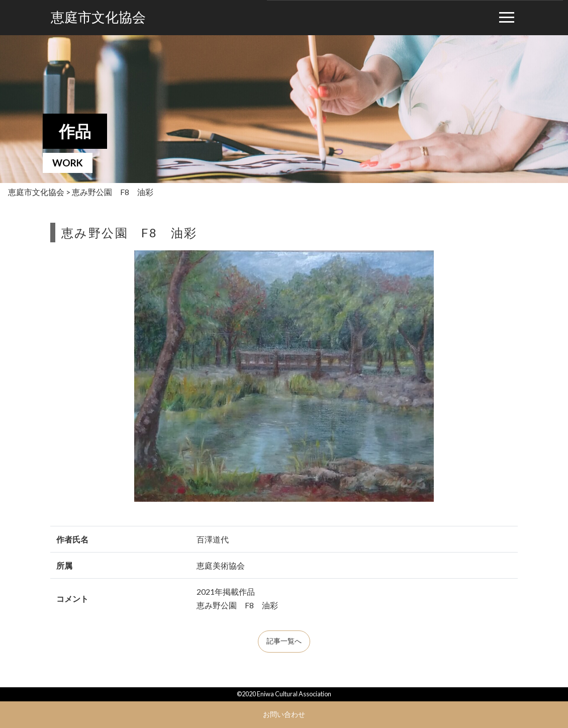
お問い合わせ (284, 714)
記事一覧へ (284, 641)
